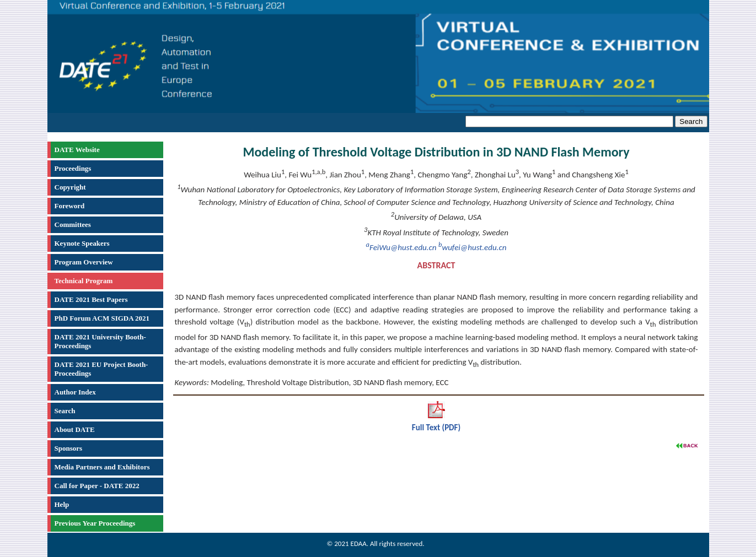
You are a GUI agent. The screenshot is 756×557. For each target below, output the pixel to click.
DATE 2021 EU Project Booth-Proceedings (101, 369)
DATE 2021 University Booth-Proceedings (100, 341)
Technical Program (84, 281)
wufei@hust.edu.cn (472, 247)
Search (65, 411)
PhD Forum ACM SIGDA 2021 (102, 318)
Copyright (70, 187)
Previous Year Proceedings (95, 523)
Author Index (75, 392)
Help (62, 504)
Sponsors (69, 448)
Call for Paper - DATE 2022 (97, 486)
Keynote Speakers (82, 243)
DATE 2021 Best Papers (91, 299)
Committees (73, 225)
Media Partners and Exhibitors (102, 467)
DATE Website (77, 150)
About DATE (75, 429)
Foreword (70, 206)
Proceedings (73, 168)
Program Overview (84, 262)
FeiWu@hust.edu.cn (401, 247)
